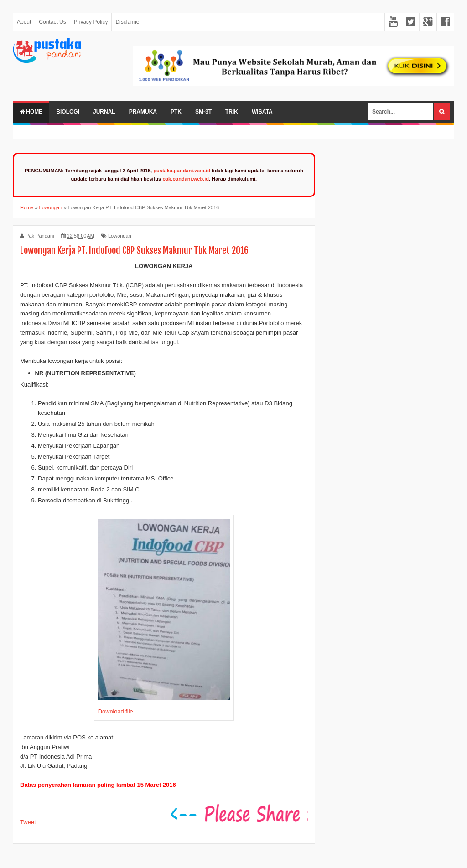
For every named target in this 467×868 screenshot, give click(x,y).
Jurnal (104, 112)
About (24, 22)
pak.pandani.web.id (186, 179)
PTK (176, 112)
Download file (116, 711)
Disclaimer (128, 22)
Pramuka (143, 112)
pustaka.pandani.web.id (182, 170)
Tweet (28, 822)
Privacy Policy (91, 22)
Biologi (68, 112)
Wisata (262, 112)
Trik (232, 112)
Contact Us (52, 22)
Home (31, 112)
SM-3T (203, 112)
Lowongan (120, 236)
